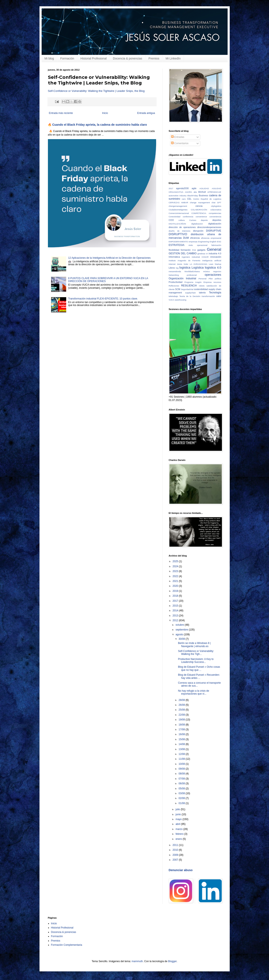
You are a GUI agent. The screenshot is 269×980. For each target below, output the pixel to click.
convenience (201, 217)
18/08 (182, 725)
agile (194, 188)
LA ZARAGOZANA (199, 264)
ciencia (199, 206)
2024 (176, 566)
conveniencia (215, 217)
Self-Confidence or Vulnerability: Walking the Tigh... (196, 653)
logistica (185, 268)
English (213, 242)
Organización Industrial (183, 278)
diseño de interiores (180, 231)
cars (184, 199)
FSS (194, 250)
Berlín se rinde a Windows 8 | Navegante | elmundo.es (194, 645)
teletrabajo (173, 296)
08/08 (182, 774)
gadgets (201, 250)
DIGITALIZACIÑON (177, 224)
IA (207, 254)
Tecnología (215, 293)
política (218, 279)
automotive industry (178, 196)
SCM (178, 289)
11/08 (182, 759)
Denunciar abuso (181, 870)
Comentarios (180, 143)
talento (202, 293)
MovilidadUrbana (192, 271)
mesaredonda (175, 271)
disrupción (198, 231)
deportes (217, 220)
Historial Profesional (94, 58)
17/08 (182, 729)
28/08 (182, 700)
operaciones (213, 275)
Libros (172, 268)
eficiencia (195, 238)
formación (186, 250)
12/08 (182, 754)
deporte (204, 220)
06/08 (182, 783)
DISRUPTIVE (214, 231)
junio (179, 814)
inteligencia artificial (212, 260)
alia (195, 192)
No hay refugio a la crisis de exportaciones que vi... (194, 692)
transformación (208, 296)
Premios (154, 58)
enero (179, 839)
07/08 (182, 779)
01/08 (182, 803)
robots (202, 286)
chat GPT (216, 202)
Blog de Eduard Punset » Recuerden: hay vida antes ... (199, 676)
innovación (216, 257)
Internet (172, 264)
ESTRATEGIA (177, 245)
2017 (171, 188)
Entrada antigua (146, 113)
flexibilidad (174, 250)
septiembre (182, 630)
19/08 (182, 720)
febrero (180, 834)
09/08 (182, 769)
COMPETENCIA (199, 213)
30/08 (182, 639)
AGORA (189, 192)
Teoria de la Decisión (190, 296)
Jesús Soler (183, 264)
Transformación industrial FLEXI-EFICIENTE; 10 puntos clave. (103, 299)
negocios (217, 271)
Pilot (211, 279)
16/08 (182, 734)
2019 (176, 591)
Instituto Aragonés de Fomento (185, 260)
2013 (176, 616)
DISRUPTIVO (178, 234)
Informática (174, 257)
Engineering (204, 242)
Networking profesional (183, 275)
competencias (215, 213)
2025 (176, 561)
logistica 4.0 (213, 268)
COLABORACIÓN (199, 210)
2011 (176, 845)
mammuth (137, 961)
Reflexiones (174, 286)
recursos (217, 282)
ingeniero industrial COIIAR (195, 257)
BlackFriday (193, 196)
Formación (67, 58)
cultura (182, 220)
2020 (176, 586)
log (177, 268)
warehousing (181, 300)
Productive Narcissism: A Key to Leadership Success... (196, 661)
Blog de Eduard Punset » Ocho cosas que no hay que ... (199, 668)
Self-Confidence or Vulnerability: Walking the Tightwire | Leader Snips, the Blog (96, 91)
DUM (186, 238)
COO (171, 220)
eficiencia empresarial (211, 238)
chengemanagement (178, 206)
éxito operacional (198, 245)
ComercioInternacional (179, 213)
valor (219, 296)
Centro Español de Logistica (207, 199)
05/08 (182, 789)
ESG (219, 242)
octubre (180, 625)
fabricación (216, 245)
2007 (176, 860)
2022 (176, 576)
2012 (176, 620)
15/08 (182, 739)
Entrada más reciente (61, 113)
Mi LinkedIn (173, 58)
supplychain (191, 293)
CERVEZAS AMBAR (179, 202)
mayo (179, 819)
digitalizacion (197, 224)
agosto (180, 634)
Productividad (176, 282)
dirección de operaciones (182, 227)
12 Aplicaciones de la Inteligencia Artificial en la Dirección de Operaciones (109, 258)
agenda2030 (182, 188)
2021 (176, 581)
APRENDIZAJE (214, 192)
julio (178, 809)
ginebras (201, 254)
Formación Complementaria (67, 945)
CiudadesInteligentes (178, 210)
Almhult (202, 192)
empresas (193, 242)
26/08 (182, 705)
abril (178, 824)
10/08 (182, 764)
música (206, 271)
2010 (176, 850)
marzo (179, 829)
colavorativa (216, 210)
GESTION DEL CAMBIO (183, 253)
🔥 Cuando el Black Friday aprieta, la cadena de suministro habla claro (98, 125)
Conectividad (175, 217)
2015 (176, 606)
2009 (176, 855)
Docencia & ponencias (127, 58)
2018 (176, 596)
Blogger (172, 961)
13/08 (182, 749)
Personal (202, 279)
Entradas (178, 137)
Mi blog (49, 58)
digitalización (215, 224)
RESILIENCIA (189, 286)
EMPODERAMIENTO (178, 242)
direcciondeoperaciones (209, 227)
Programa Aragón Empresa (198, 282)
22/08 (182, 715)
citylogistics (216, 206)
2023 (176, 571)
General (214, 249)
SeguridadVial (187, 289)
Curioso (193, 220)
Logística (198, 268)
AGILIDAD (204, 188)
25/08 (182, 710)
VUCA (172, 300)
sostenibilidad (201, 289)
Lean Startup (215, 264)
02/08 (182, 798)
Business (203, 195)
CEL (189, 199)
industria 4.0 (215, 253)
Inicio (105, 113)
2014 (176, 611)
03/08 (182, 793)
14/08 (182, 744)
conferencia (188, 217)
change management (200, 202)
